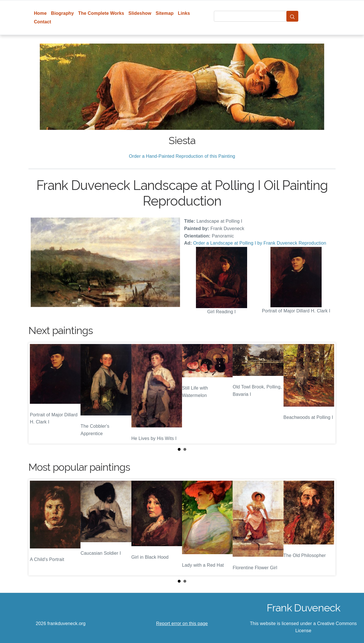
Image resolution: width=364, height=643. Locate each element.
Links (184, 13)
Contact (43, 22)
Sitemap (165, 13)
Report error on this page (182, 623)
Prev (37, 393)
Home (40, 13)
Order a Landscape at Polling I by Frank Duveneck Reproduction (260, 243)
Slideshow (140, 13)
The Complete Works (101, 13)
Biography (62, 13)
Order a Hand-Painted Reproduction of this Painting (182, 156)
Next (327, 393)
